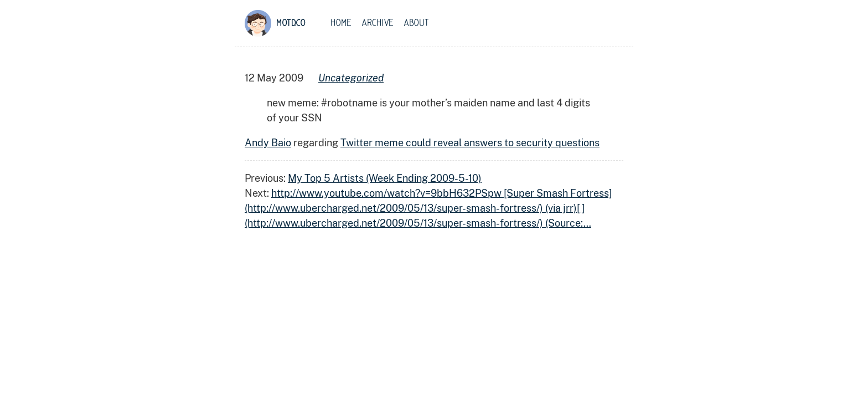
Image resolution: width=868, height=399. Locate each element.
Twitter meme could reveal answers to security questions (470, 143)
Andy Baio (268, 143)
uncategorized (351, 78)
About (416, 23)
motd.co (291, 23)
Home (341, 23)
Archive (378, 23)
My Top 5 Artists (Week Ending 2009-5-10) (385, 178)
